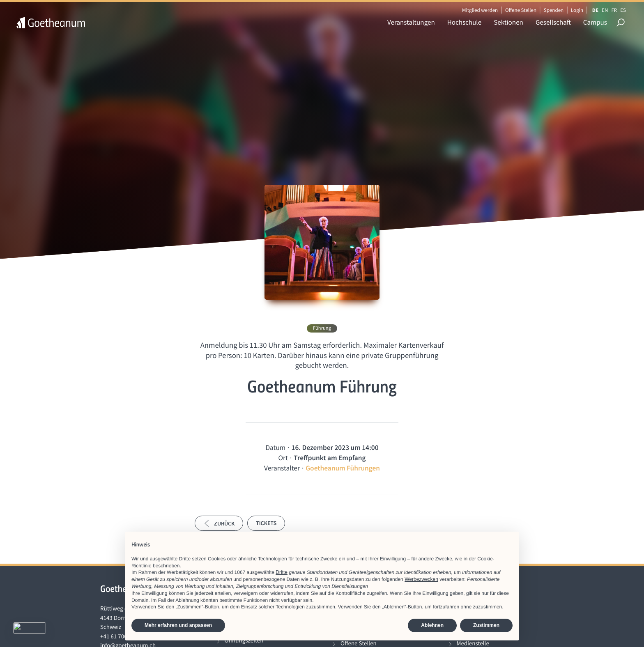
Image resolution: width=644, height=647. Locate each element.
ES (623, 10)
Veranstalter (282, 468)
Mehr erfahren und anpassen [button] (178, 625)
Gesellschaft (553, 22)
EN (605, 10)
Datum (275, 447)
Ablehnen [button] (432, 625)
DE (595, 10)
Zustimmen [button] (486, 625)
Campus (595, 22)
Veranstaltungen (411, 22)
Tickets (266, 523)
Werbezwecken (421, 579)
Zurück (219, 523)
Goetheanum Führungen (343, 468)
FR (614, 10)
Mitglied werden (480, 10)
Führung (322, 328)
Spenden (554, 10)
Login (577, 10)
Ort (283, 458)
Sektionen (508, 22)
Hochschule (464, 22)
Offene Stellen (521, 10)
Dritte (282, 572)
